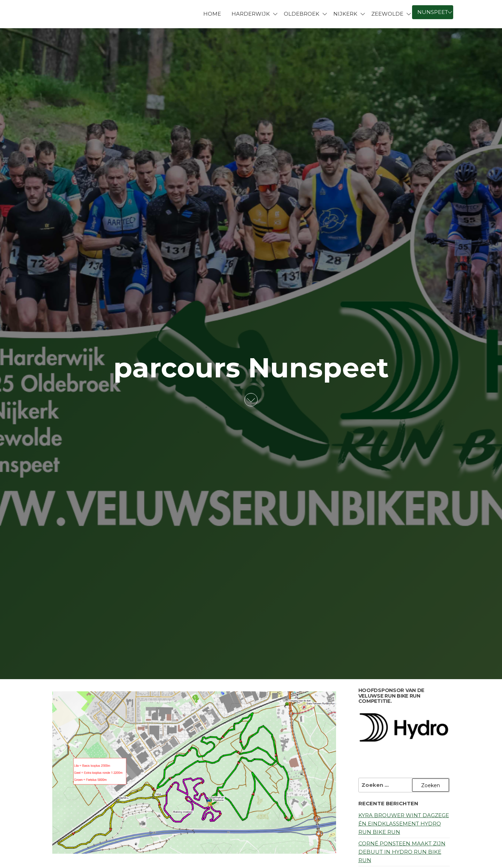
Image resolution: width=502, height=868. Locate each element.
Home (212, 14)
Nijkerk (345, 14)
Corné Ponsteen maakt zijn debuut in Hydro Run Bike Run (402, 852)
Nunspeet (433, 12)
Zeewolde (387, 14)
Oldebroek (302, 14)
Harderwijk (251, 14)
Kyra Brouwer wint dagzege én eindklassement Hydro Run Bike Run (404, 824)
